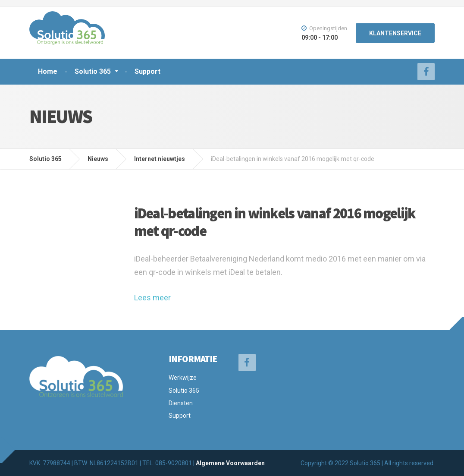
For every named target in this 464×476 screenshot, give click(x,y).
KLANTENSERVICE (395, 33)
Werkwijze (183, 378)
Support (147, 71)
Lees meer (152, 298)
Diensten (181, 403)
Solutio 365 (93, 71)
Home (48, 71)
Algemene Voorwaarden (230, 463)
